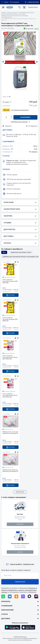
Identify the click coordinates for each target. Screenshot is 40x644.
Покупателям (7, 610)
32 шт (37, 29)
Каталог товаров (12, 12)
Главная (4, 12)
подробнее (20, 524)
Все (4, 252)
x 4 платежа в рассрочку (20, 110)
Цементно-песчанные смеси (21, 252)
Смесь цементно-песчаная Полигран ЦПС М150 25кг (10, 281)
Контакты (6, 601)
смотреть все (20, 492)
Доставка (6, 619)
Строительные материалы (26, 12)
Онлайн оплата (33, 7)
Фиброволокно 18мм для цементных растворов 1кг (10, 471)
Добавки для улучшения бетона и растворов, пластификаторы (15, 16)
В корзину (25, 117)
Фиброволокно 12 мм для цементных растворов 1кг (10, 433)
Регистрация (15, 2)
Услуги (4, 614)
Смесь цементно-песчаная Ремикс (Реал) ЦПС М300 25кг (10, 395)
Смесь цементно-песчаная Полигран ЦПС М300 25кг (10, 319)
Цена (4, 288)
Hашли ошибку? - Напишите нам (20, 564)
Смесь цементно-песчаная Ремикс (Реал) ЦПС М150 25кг (10, 357)
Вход (6, 2)
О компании (7, 606)
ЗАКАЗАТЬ (20, 552)
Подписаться (20, 582)
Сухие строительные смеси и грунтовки (13, 14)
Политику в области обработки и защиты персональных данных (19, 590)
